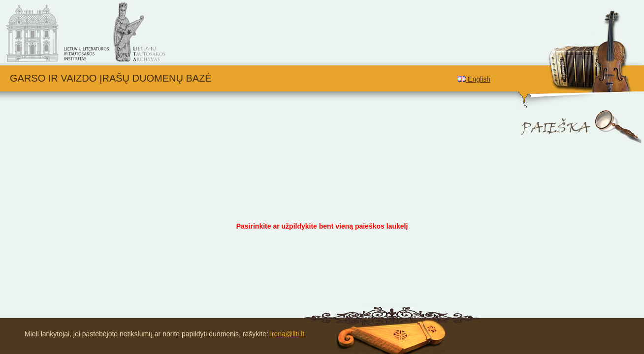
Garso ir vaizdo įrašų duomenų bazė (111, 78)
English (474, 79)
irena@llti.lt (287, 334)
